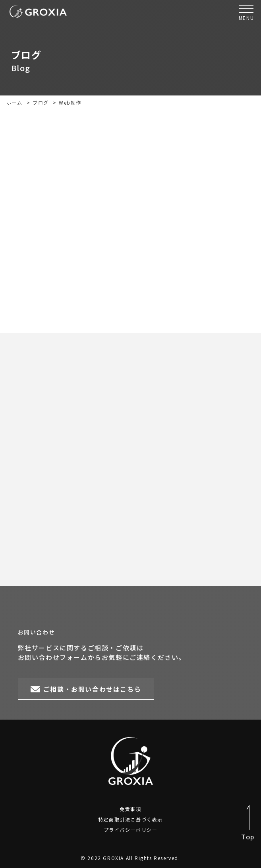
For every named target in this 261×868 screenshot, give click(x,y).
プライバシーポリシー (131, 830)
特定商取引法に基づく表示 (130, 819)
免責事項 (130, 809)
